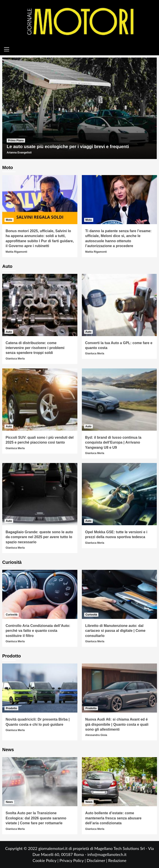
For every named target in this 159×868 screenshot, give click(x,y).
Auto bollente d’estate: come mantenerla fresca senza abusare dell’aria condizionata (113, 818)
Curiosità (12, 615)
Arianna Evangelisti (19, 153)
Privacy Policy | (73, 860)
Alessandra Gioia (96, 735)
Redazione (117, 860)
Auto (9, 332)
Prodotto (11, 708)
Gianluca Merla (15, 359)
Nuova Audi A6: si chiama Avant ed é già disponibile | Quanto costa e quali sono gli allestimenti (117, 724)
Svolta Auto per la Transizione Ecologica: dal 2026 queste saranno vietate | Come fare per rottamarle (36, 818)
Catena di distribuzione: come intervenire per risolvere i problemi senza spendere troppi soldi (35, 348)
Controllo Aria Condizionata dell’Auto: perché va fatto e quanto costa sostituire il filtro (38, 631)
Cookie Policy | (46, 860)
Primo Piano (16, 141)
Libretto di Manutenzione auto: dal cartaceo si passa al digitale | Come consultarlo (115, 631)
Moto (9, 220)
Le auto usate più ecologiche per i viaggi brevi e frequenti (68, 147)
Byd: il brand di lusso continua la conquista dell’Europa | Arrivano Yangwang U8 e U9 (113, 442)
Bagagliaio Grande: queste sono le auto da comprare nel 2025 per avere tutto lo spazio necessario (39, 537)
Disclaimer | (98, 860)
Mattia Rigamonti (16, 252)
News (9, 802)
